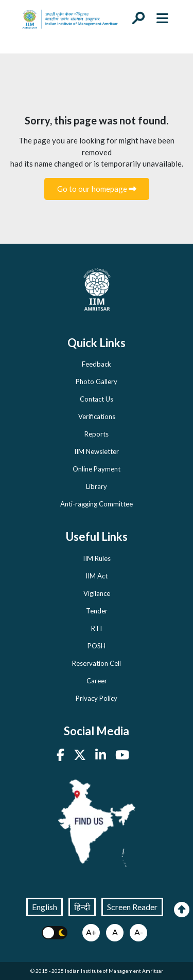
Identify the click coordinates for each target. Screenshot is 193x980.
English (45, 907)
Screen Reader (132, 907)
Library (97, 486)
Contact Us (97, 399)
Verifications (97, 416)
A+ (91, 932)
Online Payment (97, 469)
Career (97, 681)
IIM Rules (97, 558)
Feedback (97, 364)
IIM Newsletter (97, 451)
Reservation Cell (97, 663)
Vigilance (97, 593)
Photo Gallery (97, 382)
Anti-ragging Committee (97, 504)
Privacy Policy (97, 698)
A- (139, 932)
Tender (97, 611)
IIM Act (97, 576)
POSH (97, 646)
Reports (97, 434)
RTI (97, 628)
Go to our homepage (97, 189)
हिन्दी (82, 907)
